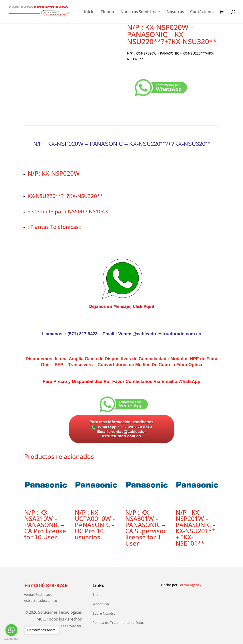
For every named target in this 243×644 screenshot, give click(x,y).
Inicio (89, 12)
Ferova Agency (190, 585)
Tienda (107, 12)
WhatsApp (101, 604)
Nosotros (175, 12)
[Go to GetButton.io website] (11, 639)
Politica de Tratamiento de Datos (119, 623)
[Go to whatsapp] (11, 630)
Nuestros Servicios (138, 12)
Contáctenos (202, 12)
